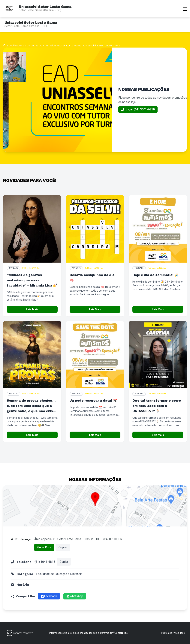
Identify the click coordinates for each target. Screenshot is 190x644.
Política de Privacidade (173, 633)
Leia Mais (32, 309)
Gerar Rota (44, 547)
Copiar (63, 547)
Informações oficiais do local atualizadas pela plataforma (89, 633)
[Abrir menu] (185, 9)
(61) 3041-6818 (45, 562)
